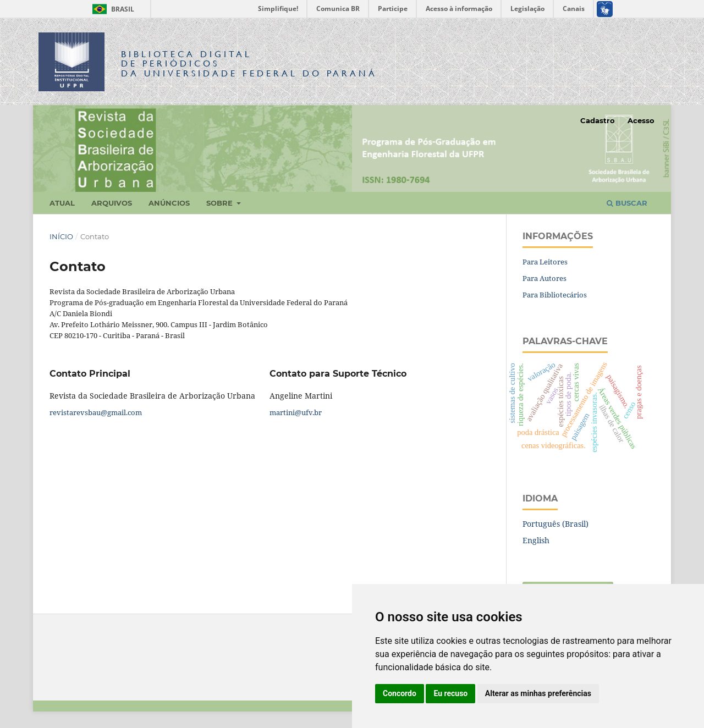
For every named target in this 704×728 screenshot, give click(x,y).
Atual (62, 203)
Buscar (627, 203)
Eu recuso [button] (450, 693)
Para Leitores (545, 262)
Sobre (221, 203)
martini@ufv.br (296, 412)
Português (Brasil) (555, 524)
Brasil (111, 9)
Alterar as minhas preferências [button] (538, 693)
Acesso (641, 120)
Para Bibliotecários (555, 295)
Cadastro (598, 120)
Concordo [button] (400, 693)
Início (61, 236)
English (536, 540)
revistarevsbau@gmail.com (96, 412)
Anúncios (169, 203)
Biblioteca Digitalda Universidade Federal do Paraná (249, 64)
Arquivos (112, 203)
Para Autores (544, 278)
